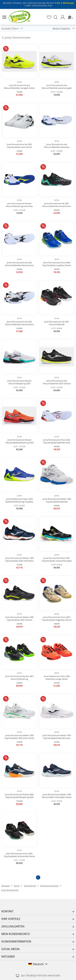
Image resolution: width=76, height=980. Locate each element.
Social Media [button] (10, 949)
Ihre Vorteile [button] (11, 919)
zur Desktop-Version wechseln (41, 975)
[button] (3, 16)
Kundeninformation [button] (16, 941)
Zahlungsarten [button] (13, 926)
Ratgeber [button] (8, 957)
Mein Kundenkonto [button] (16, 934)
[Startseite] (17, 17)
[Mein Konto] (63, 17)
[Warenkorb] (71, 17)
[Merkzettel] (49, 17)
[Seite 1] (38, 877)
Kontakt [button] (7, 911)
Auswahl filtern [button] (12, 29)
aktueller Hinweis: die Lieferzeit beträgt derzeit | (38, 4)
